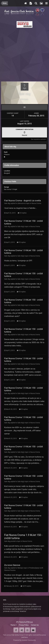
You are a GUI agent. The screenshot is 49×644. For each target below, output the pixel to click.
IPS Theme (20, 622)
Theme (14, 625)
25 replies (22, 213)
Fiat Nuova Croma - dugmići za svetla (22, 201)
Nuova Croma (36, 203)
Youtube (33, 630)
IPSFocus (29, 622)
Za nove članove (12, 565)
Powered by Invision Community (24, 640)
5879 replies (26, 586)
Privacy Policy (24, 625)
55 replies (21, 242)
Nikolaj (20, 568)
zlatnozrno (21, 203)
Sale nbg (7, 203)
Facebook (16, 630)
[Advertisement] (24, 54)
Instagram (27, 630)
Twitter (22, 630)
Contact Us (35, 625)
